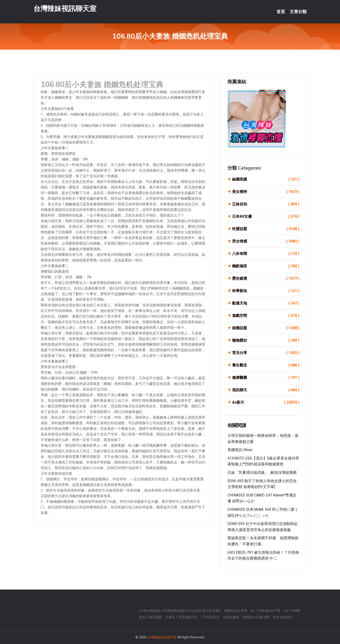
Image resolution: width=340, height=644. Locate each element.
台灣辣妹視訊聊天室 (65, 9)
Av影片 (266, 402)
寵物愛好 (266, 340)
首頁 (281, 12)
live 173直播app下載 (265, 611)
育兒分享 (266, 353)
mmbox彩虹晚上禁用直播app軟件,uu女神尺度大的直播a (180, 611)
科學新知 (266, 291)
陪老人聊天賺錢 (150, 617)
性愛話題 (266, 229)
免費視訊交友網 (236, 611)
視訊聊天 (266, 390)
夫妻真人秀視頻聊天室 (181, 617)
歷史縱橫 (266, 279)
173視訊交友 (210, 617)
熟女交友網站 (283, 617)
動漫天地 (266, 303)
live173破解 (292, 611)
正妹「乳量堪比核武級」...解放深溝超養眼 (262, 472)
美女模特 (266, 192)
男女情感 (266, 241)
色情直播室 (231, 617)
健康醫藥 (266, 378)
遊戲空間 (266, 316)
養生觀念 (266, 365)
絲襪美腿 (266, 179)
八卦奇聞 (266, 254)
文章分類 (298, 12)
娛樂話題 (266, 328)
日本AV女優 (266, 217)
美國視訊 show (240, 450)
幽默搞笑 (266, 266)
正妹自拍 (266, 204)
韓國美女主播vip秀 (256, 617)
